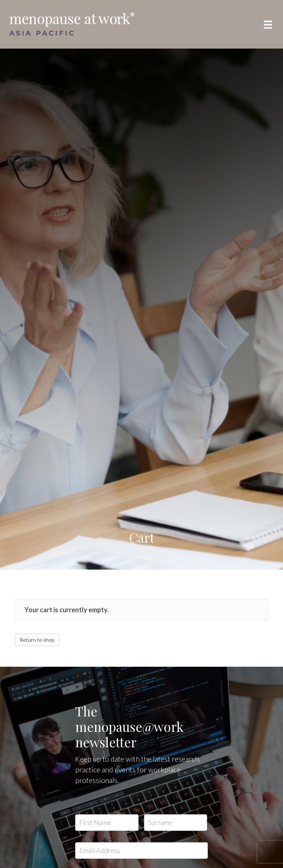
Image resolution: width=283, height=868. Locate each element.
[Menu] (268, 24)
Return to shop (37, 640)
